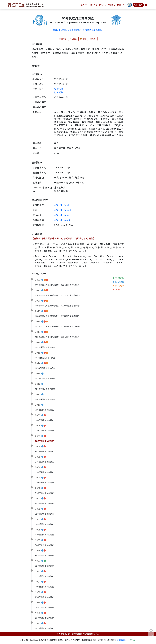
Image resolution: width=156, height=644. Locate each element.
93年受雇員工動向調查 (44, 472)
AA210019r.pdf (62, 215)
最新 (112, 5)
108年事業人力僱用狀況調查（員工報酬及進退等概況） (58, 316)
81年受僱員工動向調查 (44, 576)
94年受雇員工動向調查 (44, 462)
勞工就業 (59, 92)
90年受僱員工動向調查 (44, 503)
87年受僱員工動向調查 (44, 535)
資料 (94, 5)
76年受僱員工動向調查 (44, 628)
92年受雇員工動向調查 (44, 483)
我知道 (132, 640)
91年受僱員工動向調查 (44, 493)
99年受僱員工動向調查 (44, 410)
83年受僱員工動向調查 (44, 556)
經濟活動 (59, 89)
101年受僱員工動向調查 (45, 389)
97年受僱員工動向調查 (44, 431)
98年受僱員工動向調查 (44, 420)
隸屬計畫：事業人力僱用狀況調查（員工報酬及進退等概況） (78, 30)
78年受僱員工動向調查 (44, 608)
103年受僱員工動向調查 (45, 368)
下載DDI (93, 39)
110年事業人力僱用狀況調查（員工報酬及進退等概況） (58, 295)
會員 (103, 5)
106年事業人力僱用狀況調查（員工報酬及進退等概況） (58, 337)
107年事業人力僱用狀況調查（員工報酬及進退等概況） (58, 327)
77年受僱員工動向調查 (44, 618)
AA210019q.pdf (63, 210)
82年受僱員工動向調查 (44, 566)
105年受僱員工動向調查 (45, 347)
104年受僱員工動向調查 (45, 358)
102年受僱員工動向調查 (45, 379)
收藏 (83, 39)
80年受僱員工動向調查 (44, 587)
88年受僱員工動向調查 (44, 524)
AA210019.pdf (62, 205)
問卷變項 (73, 39)
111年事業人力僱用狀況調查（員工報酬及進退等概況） (58, 285)
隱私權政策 (121, 640)
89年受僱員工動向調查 (44, 514)
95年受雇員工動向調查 (44, 451)
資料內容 (63, 39)
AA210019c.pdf (63, 220)
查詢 (84, 5)
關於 (121, 5)
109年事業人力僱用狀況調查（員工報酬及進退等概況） (58, 306)
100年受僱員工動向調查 (45, 399)
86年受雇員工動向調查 (44, 545)
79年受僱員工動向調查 (44, 597)
